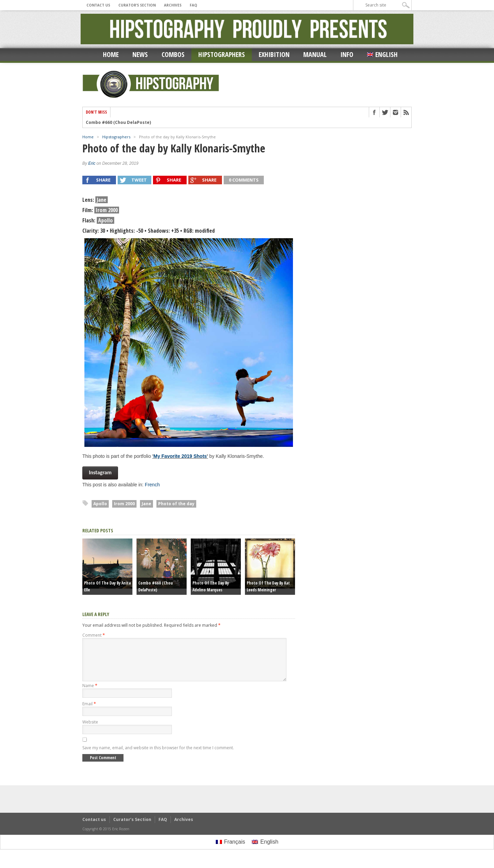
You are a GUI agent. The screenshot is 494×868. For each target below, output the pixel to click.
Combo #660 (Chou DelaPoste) (118, 123)
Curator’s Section (137, 5)
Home (111, 54)
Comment (94, 635)
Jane (146, 504)
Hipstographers (222, 54)
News (140, 54)
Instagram (100, 472)
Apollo (100, 504)
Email (89, 712)
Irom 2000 (124, 504)
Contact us (98, 5)
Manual (315, 54)
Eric (92, 163)
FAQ (193, 5)
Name (90, 694)
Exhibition (274, 54)
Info (347, 54)
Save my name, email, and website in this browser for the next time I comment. (158, 756)
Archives (173, 5)
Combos (173, 54)
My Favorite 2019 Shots (180, 456)
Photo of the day (176, 504)
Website (90, 730)
